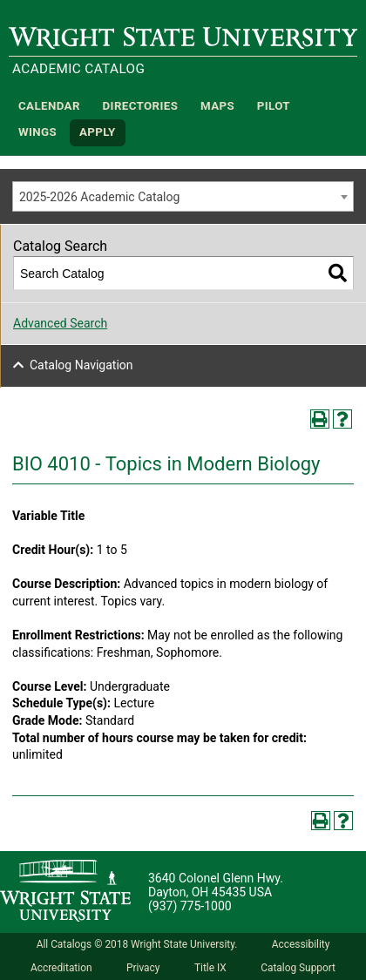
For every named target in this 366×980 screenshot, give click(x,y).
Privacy (143, 968)
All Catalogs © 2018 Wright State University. (137, 944)
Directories (141, 106)
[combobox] (183, 196)
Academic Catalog (78, 69)
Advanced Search (60, 323)
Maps (217, 106)
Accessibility (301, 944)
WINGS (37, 133)
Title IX (210, 968)
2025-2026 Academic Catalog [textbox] (99, 197)
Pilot (274, 106)
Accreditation (61, 968)
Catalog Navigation (81, 365)
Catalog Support (298, 968)
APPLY (98, 133)
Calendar (49, 106)
